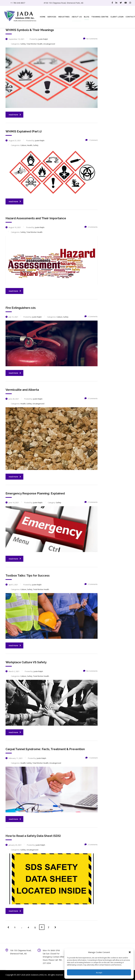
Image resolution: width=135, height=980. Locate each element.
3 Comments (91, 227)
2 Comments (91, 502)
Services (52, 17)
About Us (77, 17)
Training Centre (100, 17)
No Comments (90, 39)
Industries (64, 17)
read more (15, 115)
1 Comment (91, 140)
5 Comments (91, 316)
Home (43, 17)
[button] (130, 952)
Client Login (117, 17)
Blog (87, 17)
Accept (99, 972)
